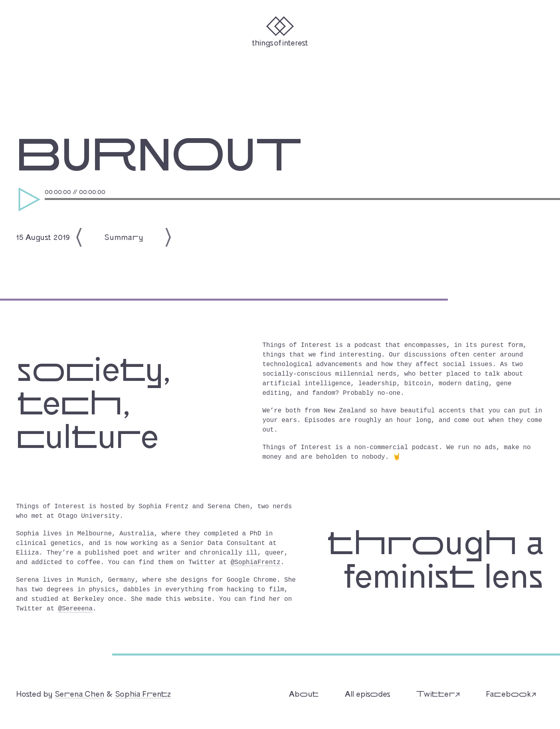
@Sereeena (75, 607)
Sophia (143, 692)
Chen (79, 692)
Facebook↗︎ (511, 692)
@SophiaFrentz (256, 561)
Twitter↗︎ (438, 692)
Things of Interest (280, 42)
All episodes (368, 692)
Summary (124, 235)
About (304, 692)
